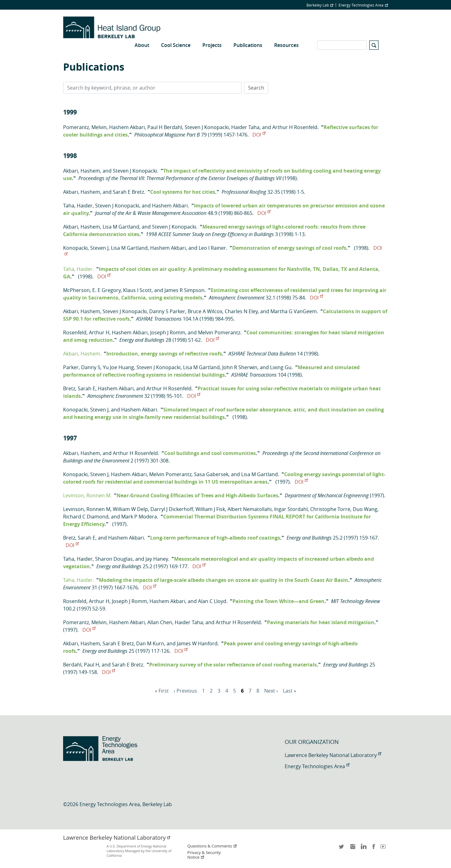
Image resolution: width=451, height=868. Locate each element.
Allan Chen (160, 622)
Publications (248, 45)
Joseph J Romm (168, 332)
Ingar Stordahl (291, 509)
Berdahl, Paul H (81, 665)
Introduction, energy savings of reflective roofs (164, 354)
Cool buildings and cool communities (210, 453)
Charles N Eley (241, 311)
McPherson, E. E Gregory (92, 290)
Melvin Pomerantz (219, 332)
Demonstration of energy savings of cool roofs (289, 248)
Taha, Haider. (78, 269)
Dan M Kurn (150, 643)
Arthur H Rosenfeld (295, 127)
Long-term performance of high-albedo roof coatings (215, 538)
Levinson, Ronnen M (87, 509)
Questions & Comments (212, 846)
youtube (384, 849)
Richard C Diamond (86, 517)
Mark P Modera (139, 517)
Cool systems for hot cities (183, 192)
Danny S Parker (167, 311)
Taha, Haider (78, 206)
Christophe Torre (330, 509)
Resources (286, 45)
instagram (352, 849)
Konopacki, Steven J (86, 248)
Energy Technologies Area (363, 5)
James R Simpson (184, 290)
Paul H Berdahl (165, 127)
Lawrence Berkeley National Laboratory (333, 755)
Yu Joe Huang (118, 367)
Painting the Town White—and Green (278, 601)
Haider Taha (245, 127)
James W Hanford (197, 643)
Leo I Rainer (212, 248)
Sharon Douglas (114, 559)
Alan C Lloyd (212, 601)
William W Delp (130, 509)
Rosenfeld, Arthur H (86, 332)
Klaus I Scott (137, 290)
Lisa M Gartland (121, 227)
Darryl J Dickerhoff (172, 509)
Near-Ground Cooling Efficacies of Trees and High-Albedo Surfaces (197, 495)
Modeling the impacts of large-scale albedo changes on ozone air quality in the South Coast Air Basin (223, 580)
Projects (212, 45)
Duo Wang (365, 509)
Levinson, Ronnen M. (87, 495)
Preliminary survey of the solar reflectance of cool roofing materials (233, 665)
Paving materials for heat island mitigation (321, 622)
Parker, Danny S (82, 367)
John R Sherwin (240, 367)
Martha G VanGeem (294, 311)
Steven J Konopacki (207, 127)
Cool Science (176, 45)
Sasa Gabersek (211, 474)
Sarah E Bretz (128, 192)
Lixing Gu (281, 367)
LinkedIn (363, 849)
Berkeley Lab (320, 5)
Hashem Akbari (127, 127)
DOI (259, 135)
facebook (374, 849)
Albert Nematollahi (250, 509)
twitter (342, 849)
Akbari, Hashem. (82, 354)
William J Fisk (210, 509)
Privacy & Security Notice (204, 855)
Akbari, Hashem (82, 171)
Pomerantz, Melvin (85, 127)
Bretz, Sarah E (79, 388)
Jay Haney (157, 559)
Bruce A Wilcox (205, 311)
